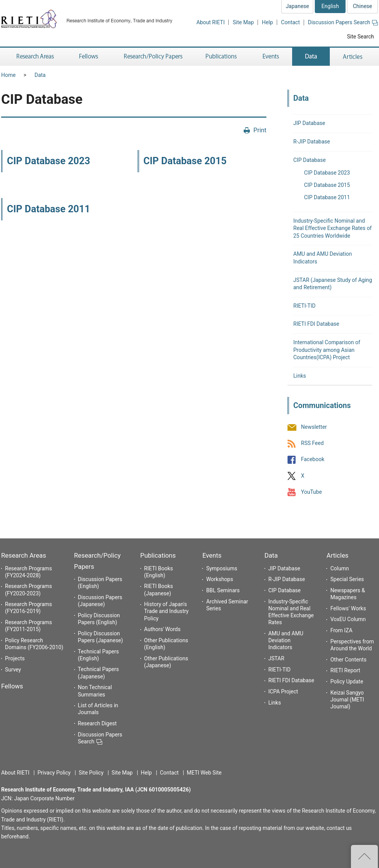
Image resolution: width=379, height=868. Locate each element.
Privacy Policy (54, 773)
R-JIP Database (312, 142)
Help (267, 22)
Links (300, 376)
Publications (158, 555)
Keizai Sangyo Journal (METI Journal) (347, 700)
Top (364, 856)
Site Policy (91, 773)
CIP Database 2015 (185, 161)
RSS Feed (312, 443)
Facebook (313, 460)
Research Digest (97, 723)
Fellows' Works (348, 608)
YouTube (311, 492)
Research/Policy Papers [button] (153, 57)
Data (40, 75)
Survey (13, 670)
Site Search (361, 37)
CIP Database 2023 (48, 161)
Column (339, 568)
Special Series (347, 579)
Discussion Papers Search (343, 22)
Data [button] (311, 57)
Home (8, 75)
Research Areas (24, 555)
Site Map (243, 22)
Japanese (297, 6)
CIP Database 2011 (48, 209)
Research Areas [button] (34, 57)
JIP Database (309, 123)
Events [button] (271, 57)
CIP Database (309, 160)
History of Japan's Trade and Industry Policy (166, 611)
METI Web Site (204, 773)
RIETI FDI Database (316, 324)
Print (260, 130)
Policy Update (347, 681)
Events (212, 555)
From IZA (341, 630)
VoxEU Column (348, 619)
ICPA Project (283, 691)
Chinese (362, 6)
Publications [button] (222, 57)
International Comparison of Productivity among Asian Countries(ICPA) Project (327, 350)
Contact (290, 22)
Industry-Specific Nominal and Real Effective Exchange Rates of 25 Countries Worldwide (332, 228)
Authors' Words (162, 629)
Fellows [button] (89, 57)
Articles (337, 555)
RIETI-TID (304, 306)
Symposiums (222, 568)
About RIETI (210, 22)
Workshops (219, 579)
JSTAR (276, 658)
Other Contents (348, 660)
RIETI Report (345, 670)
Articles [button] (354, 57)
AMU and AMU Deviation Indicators (286, 640)
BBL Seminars (223, 590)
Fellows (12, 686)
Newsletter (314, 427)
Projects (15, 658)
